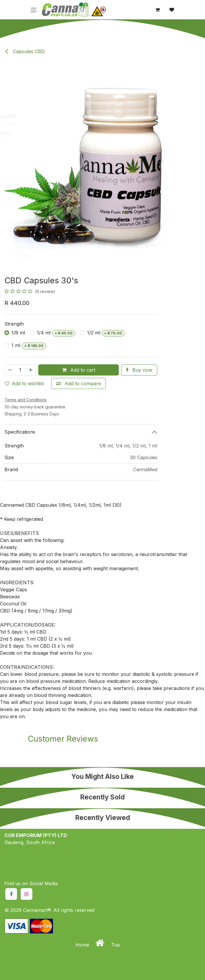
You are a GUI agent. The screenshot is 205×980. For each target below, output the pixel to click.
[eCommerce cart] (158, 10)
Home (83, 945)
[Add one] (31, 370)
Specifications (20, 432)
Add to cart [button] (79, 370)
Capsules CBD (25, 51)
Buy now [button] (139, 370)
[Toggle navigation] (34, 10)
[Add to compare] (79, 383)
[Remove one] (10, 370)
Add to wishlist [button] (24, 383)
